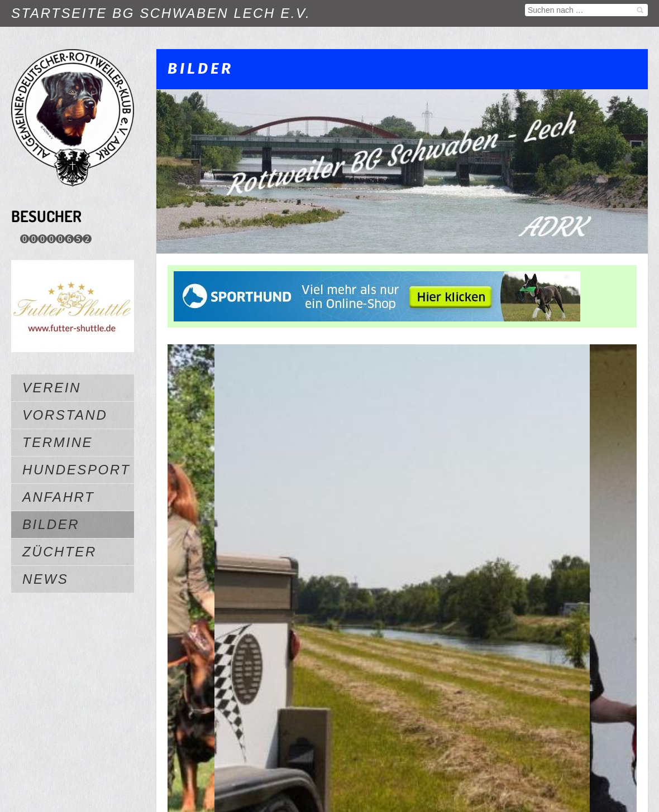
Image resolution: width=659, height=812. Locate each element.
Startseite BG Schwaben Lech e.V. (161, 13)
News (45, 579)
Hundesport (77, 470)
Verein (52, 388)
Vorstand (65, 415)
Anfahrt (58, 497)
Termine (58, 442)
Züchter (59, 552)
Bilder (51, 524)
